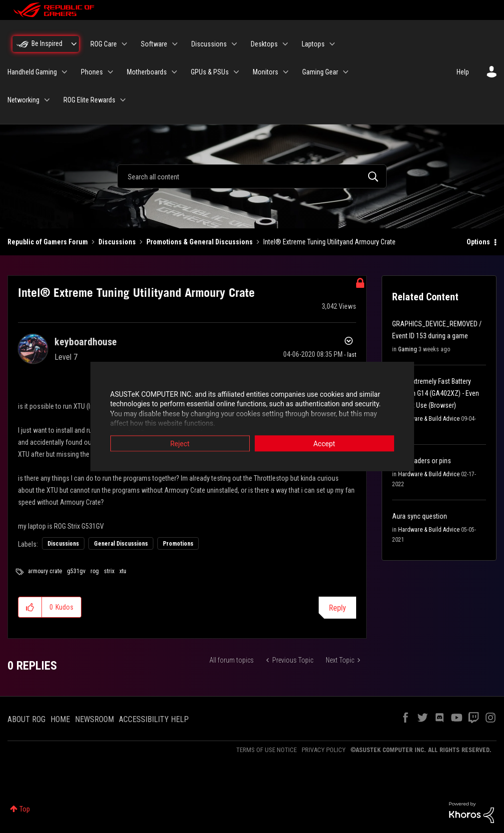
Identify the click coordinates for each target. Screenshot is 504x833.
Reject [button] (180, 443)
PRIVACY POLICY (324, 750)
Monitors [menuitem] (265, 72)
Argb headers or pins (422, 461)
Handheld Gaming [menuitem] (32, 72)
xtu (123, 571)
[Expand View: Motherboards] (174, 72)
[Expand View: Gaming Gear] (346, 72)
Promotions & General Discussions (200, 242)
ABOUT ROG (26, 719)
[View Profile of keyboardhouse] (86, 342)
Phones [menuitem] (92, 72)
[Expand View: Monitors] (286, 72)
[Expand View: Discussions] (234, 44)
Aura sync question (420, 516)
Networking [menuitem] (23, 100)
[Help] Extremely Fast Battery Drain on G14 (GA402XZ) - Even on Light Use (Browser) (436, 393)
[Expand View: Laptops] (332, 44)
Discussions (117, 242)
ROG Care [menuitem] (104, 44)
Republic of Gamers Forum (48, 242)
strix (109, 571)
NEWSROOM (94, 719)
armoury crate (45, 571)
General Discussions (121, 544)
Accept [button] (324, 443)
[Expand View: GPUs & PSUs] (236, 72)
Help (463, 72)
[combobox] (252, 176)
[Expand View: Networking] (47, 100)
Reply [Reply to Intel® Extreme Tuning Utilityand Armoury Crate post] (337, 608)
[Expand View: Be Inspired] (74, 44)
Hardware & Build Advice (429, 419)
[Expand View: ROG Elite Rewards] (123, 100)
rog (95, 571)
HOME (60, 719)
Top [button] (25, 809)
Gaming (408, 349)
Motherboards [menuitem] (147, 72)
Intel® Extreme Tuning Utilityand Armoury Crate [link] (329, 242)
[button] (30, 607)
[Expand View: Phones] (110, 72)
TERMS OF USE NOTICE (266, 750)
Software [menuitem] (154, 44)
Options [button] (478, 242)
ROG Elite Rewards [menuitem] (89, 100)
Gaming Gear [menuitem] (320, 72)
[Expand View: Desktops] (285, 44)
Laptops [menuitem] (313, 44)
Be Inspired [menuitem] (47, 43)
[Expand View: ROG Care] (124, 44)
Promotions (178, 544)
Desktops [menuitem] (264, 44)
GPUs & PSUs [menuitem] (210, 72)
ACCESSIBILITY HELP (154, 719)
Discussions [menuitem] (209, 44)
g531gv (76, 571)
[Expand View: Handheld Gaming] (64, 72)
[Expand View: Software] (175, 44)
